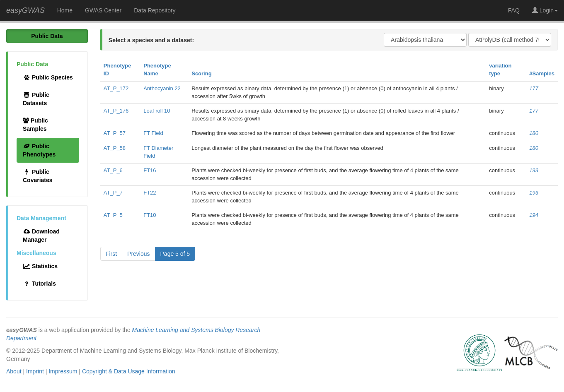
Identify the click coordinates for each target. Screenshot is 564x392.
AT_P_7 (113, 193)
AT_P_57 (115, 133)
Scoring (201, 73)
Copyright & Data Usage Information (129, 371)
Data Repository (155, 10)
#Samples (542, 73)
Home (65, 10)
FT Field (153, 133)
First (111, 254)
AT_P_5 (113, 215)
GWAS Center (103, 10)
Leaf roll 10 (157, 111)
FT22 (150, 193)
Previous (138, 254)
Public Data (47, 36)
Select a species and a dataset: (151, 40)
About (14, 371)
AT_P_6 (113, 170)
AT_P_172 (116, 88)
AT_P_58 (115, 148)
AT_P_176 (116, 111)
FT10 (150, 215)
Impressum (63, 371)
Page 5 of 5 (175, 254)
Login (545, 10)
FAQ (514, 10)
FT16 (150, 170)
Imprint (35, 371)
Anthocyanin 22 (162, 88)
